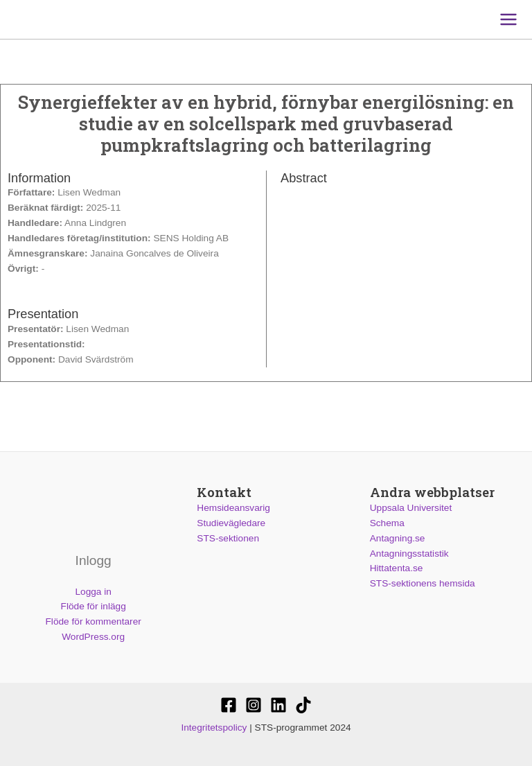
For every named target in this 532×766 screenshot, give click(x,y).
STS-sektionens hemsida (423, 583)
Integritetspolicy (214, 728)
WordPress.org (93, 637)
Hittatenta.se (397, 568)
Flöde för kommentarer (94, 621)
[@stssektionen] (254, 705)
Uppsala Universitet (411, 508)
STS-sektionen (228, 538)
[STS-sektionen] (229, 705)
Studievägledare (231, 523)
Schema (387, 523)
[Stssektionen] (303, 705)
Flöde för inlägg (94, 606)
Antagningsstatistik (409, 554)
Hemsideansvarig (233, 508)
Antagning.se (398, 538)
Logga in (93, 592)
